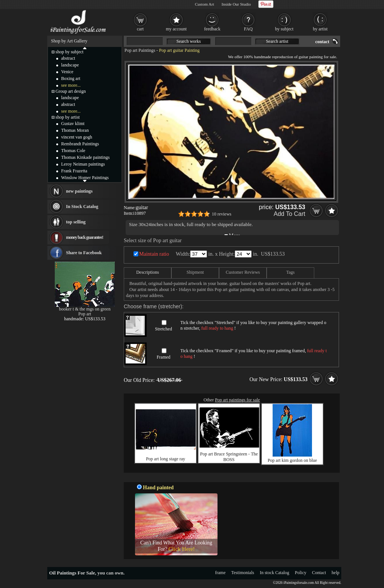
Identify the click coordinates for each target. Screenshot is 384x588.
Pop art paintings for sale (237, 400)
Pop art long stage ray (166, 459)
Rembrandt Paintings (80, 144)
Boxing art (71, 78)
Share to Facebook (84, 253)
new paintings (79, 191)
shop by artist (68, 117)
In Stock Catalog (82, 207)
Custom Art (205, 4)
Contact (319, 573)
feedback (212, 29)
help (335, 573)
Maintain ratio (154, 254)
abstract (68, 58)
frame (220, 573)
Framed (164, 357)
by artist (320, 29)
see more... (71, 85)
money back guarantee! (85, 237)
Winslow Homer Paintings (85, 178)
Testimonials (243, 573)
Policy (301, 573)
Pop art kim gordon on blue (292, 460)
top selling (76, 222)
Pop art (85, 314)
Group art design (71, 91)
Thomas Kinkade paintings (85, 157)
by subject (284, 29)
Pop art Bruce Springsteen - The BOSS (229, 457)
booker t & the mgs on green (85, 309)
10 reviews (222, 214)
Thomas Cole (73, 151)
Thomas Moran (75, 130)
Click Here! (181, 549)
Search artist (277, 41)
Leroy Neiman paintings (83, 164)
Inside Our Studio (236, 4)
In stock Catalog (275, 573)
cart (140, 29)
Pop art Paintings (140, 50)
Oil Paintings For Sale (72, 573)
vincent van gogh (77, 137)
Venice (67, 72)
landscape (70, 65)
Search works (189, 41)
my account (176, 29)
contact (322, 42)
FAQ (248, 29)
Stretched (163, 329)
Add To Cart (289, 214)
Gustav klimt (73, 124)
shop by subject (70, 52)
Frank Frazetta (74, 171)
